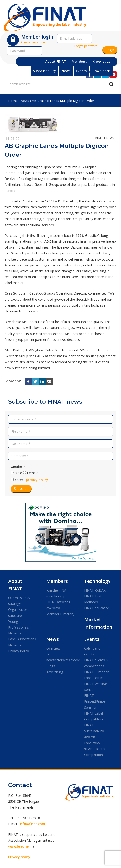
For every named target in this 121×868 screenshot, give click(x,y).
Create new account (34, 42)
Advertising (55, 672)
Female (33, 473)
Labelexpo (92, 743)
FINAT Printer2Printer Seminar (95, 701)
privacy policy (37, 480)
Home (13, 101)
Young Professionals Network (19, 627)
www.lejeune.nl (20, 846)
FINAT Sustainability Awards (94, 731)
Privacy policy (19, 857)
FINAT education (97, 608)
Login (110, 50)
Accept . (32, 480)
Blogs (51, 666)
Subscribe (21, 488)
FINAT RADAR (95, 590)
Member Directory (60, 614)
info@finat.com (32, 824)
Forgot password (86, 46)
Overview (53, 648)
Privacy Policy (19, 651)
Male (18, 473)
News (25, 101)
